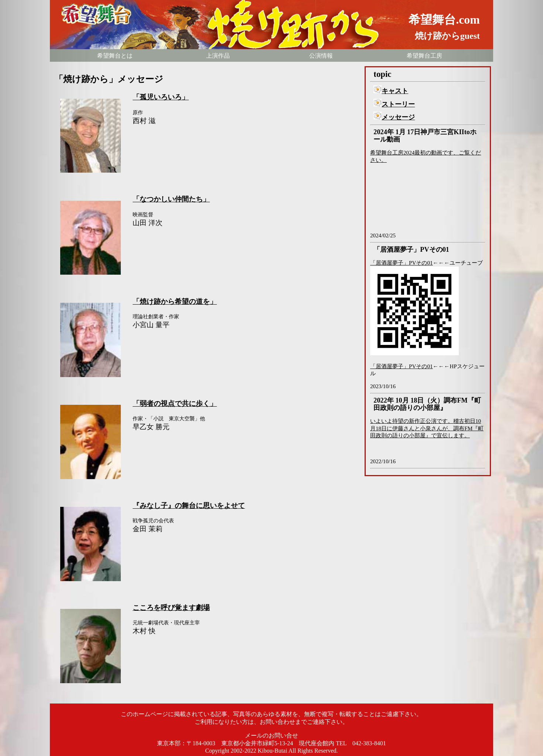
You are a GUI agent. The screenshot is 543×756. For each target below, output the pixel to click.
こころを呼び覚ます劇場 (171, 608)
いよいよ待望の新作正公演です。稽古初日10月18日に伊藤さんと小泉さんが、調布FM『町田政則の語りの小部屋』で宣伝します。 (427, 428)
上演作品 (218, 56)
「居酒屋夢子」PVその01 (402, 263)
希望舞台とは (115, 56)
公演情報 (321, 56)
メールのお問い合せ (271, 735)
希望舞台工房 (424, 56)
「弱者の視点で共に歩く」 (175, 404)
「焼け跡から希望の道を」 (175, 301)
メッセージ (394, 117)
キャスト (391, 91)
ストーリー (394, 104)
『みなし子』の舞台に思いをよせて (189, 506)
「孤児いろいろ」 (161, 97)
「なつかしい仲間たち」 (171, 199)
